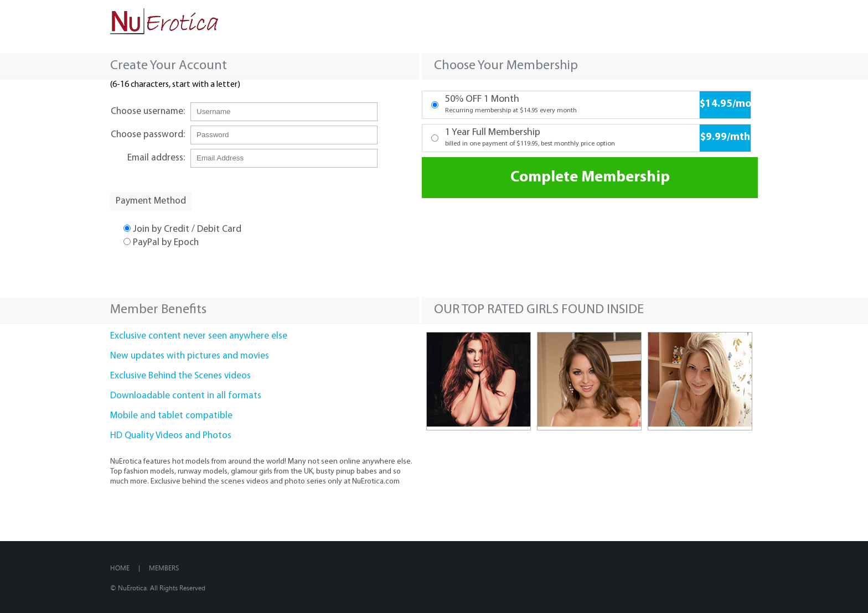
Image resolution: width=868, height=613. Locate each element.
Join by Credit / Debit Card (182, 229)
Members (164, 568)
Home (120, 568)
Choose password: (148, 135)
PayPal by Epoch (161, 243)
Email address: (156, 158)
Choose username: (148, 111)
